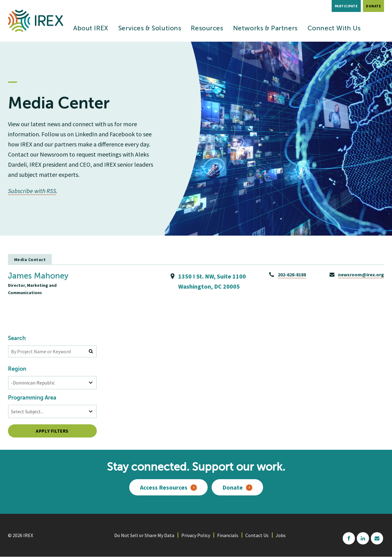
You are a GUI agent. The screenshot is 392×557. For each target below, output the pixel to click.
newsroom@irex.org (361, 275)
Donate (373, 6)
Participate (346, 6)
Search (17, 339)
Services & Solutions (150, 29)
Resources (207, 29)
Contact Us (257, 535)
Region (17, 369)
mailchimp (377, 538)
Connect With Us (334, 29)
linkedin (363, 538)
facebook (349, 538)
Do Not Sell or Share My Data (144, 535)
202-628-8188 (292, 275)
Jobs (281, 535)
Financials (228, 535)
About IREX (91, 29)
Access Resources (164, 487)
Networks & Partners (265, 29)
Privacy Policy (196, 535)
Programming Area (32, 398)
